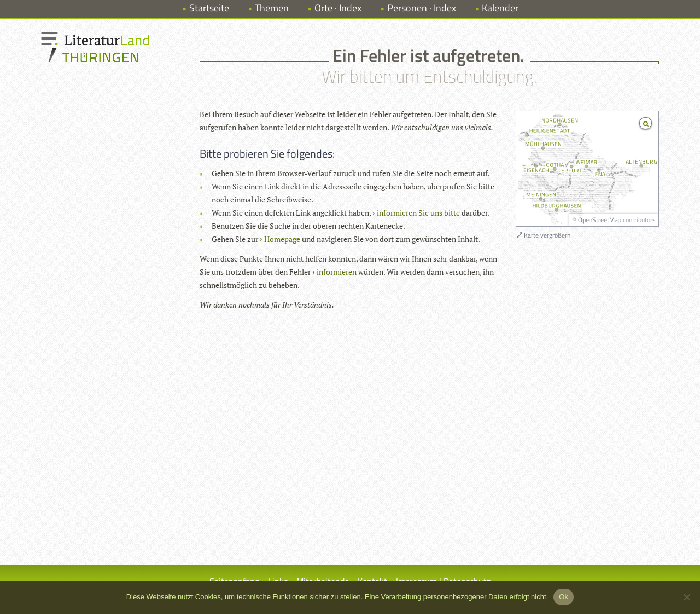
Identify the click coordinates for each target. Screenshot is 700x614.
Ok (564, 597)
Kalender (500, 8)
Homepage (282, 239)
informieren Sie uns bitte (418, 213)
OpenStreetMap (600, 220)
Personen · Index (422, 8)
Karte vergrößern (544, 235)
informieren (337, 272)
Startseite (209, 8)
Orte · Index (338, 8)
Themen (272, 8)
